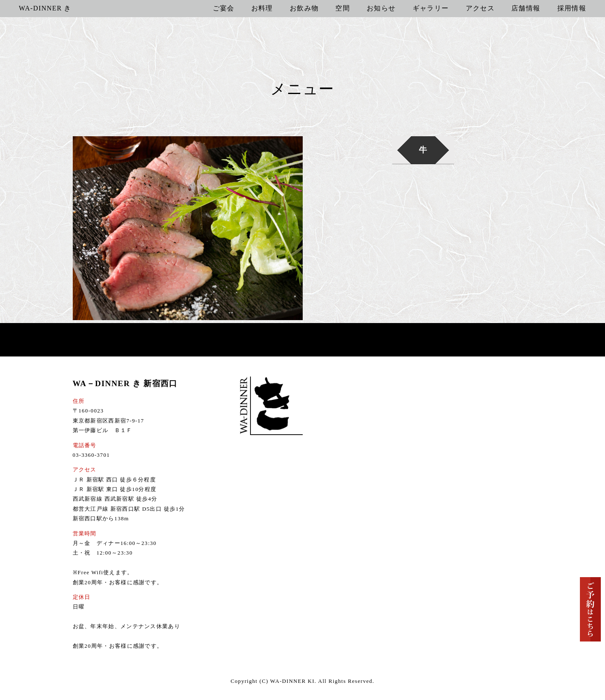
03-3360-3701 (91, 455)
